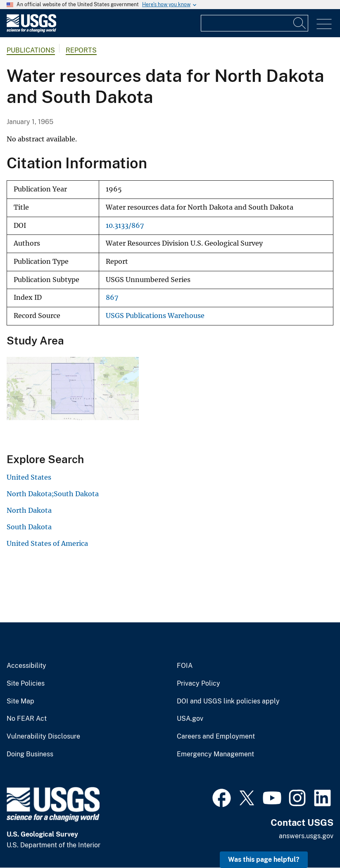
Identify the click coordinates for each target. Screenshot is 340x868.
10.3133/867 (125, 226)
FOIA (185, 666)
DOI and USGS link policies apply (228, 701)
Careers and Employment (216, 736)
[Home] (31, 30)
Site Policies (26, 684)
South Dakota (29, 527)
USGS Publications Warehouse (155, 316)
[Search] (300, 23)
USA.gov (190, 719)
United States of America (47, 543)
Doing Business (30, 754)
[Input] (254, 23)
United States (29, 477)
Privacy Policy (199, 684)
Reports (81, 50)
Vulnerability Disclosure (43, 736)
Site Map (20, 701)
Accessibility (26, 666)
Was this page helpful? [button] (264, 860)
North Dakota (29, 510)
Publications (31, 50)
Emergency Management (215, 754)
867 (112, 298)
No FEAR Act (27, 719)
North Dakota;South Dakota (53, 494)
